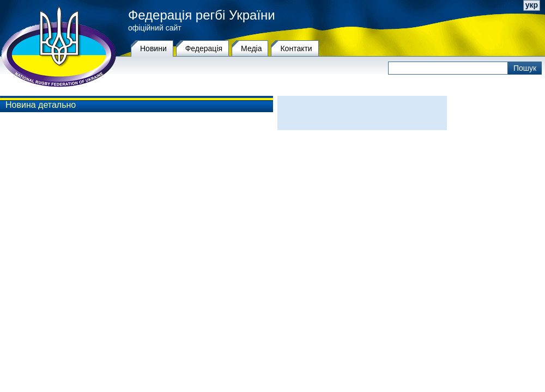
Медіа (251, 48)
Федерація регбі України (202, 15)
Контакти (296, 48)
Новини (153, 48)
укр (532, 5)
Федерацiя (204, 48)
